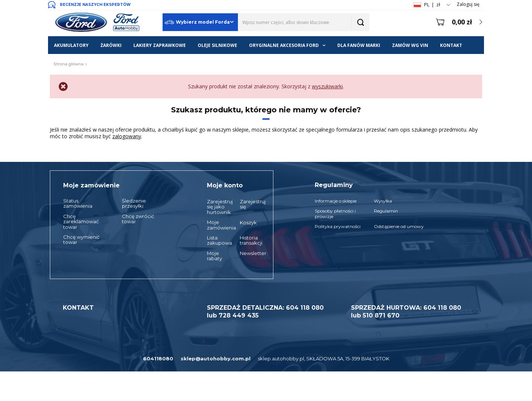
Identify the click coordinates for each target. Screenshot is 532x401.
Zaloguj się (468, 4)
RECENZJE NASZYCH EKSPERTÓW (95, 5)
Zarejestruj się (249, 204)
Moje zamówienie (91, 185)
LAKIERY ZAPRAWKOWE (160, 45)
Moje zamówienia (216, 225)
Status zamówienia (78, 203)
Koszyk (248, 222)
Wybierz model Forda (197, 22)
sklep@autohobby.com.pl (216, 358)
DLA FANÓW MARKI (359, 45)
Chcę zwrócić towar (138, 219)
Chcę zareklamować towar (81, 222)
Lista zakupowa (216, 240)
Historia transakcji (249, 240)
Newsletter (249, 253)
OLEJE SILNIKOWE (217, 45)
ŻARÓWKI (111, 45)
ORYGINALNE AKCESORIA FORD (284, 45)
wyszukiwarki (327, 86)
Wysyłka (383, 201)
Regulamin (386, 211)
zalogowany (127, 136)
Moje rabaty (214, 256)
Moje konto (225, 185)
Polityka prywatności (338, 227)
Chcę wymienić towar (81, 240)
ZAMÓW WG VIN (410, 45)
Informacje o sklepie (336, 201)
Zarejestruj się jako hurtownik (216, 207)
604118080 (158, 358)
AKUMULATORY (71, 45)
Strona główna (69, 64)
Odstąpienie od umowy (399, 227)
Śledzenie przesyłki (134, 203)
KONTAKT (451, 45)
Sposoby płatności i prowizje (335, 214)
